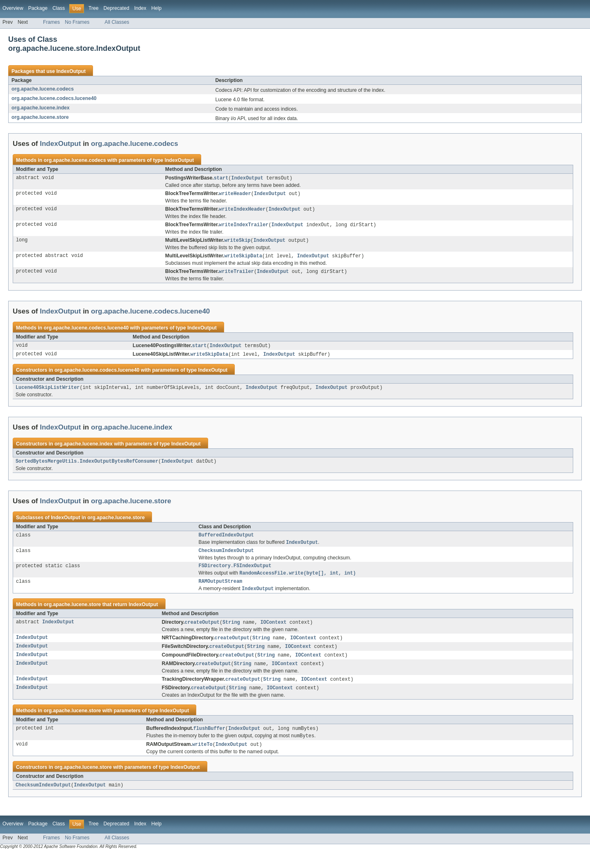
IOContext (273, 632)
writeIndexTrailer (244, 226)
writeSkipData (243, 258)
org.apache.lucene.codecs (43, 89)
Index (140, 8)
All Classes (117, 22)
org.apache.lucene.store (40, 117)
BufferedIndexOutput (226, 541)
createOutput (202, 632)
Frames (51, 22)
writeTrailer (236, 274)
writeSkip (237, 242)
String (231, 632)
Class (59, 8)
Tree (94, 8)
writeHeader (235, 194)
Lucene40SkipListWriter (48, 392)
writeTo (202, 758)
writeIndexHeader (242, 210)
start (221, 178)
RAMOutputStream (221, 591)
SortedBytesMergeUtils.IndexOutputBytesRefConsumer (87, 466)
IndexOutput (71, 71)
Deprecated (117, 8)
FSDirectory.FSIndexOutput (235, 574)
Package (38, 8)
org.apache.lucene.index (41, 108)
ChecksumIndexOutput (226, 558)
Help (156, 8)
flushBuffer (209, 741)
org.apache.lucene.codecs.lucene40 (54, 98)
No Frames (77, 22)
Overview (13, 8)
